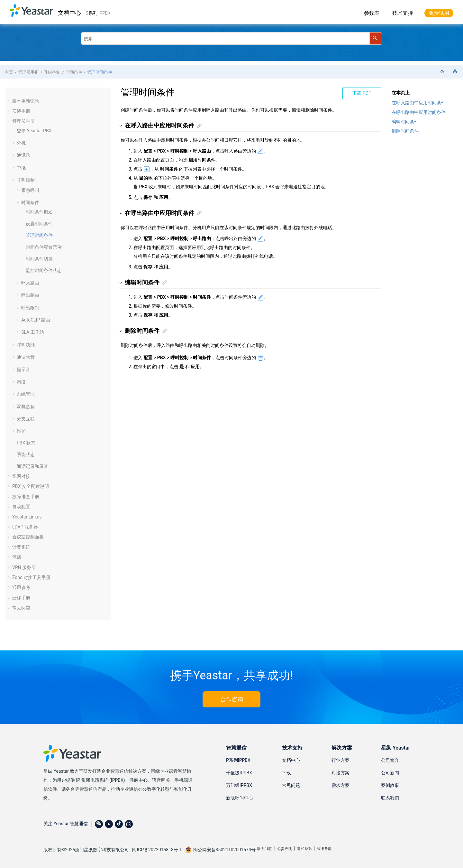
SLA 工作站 (33, 332)
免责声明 (285, 849)
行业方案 (340, 760)
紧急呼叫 (30, 190)
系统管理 (26, 394)
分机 (21, 143)
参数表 (372, 13)
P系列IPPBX (238, 760)
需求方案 (340, 785)
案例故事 (390, 785)
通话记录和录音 (32, 466)
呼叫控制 (52, 72)
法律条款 (324, 849)
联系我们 (390, 798)
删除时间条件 (405, 131)
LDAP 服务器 (25, 527)
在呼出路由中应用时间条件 (419, 112)
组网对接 (21, 476)
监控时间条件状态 (44, 270)
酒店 (17, 557)
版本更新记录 (26, 101)
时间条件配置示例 (44, 247)
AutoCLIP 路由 (36, 320)
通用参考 (21, 587)
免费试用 (439, 13)
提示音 (23, 369)
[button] (10, 101)
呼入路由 (30, 283)
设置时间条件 (39, 224)
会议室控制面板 (28, 537)
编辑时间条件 (405, 122)
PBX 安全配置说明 (31, 486)
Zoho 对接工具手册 (31, 577)
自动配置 (21, 507)
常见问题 (21, 608)
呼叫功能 (26, 345)
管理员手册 (28, 72)
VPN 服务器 (24, 567)
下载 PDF (362, 93)
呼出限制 (30, 308)
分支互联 (26, 419)
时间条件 (74, 72)
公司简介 (390, 760)
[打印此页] (456, 72)
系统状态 (26, 454)
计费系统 (21, 547)
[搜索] (376, 38)
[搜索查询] (232, 38)
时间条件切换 (39, 259)
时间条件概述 (39, 212)
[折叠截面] (443, 72)
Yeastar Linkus (27, 517)
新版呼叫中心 (240, 798)
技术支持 (403, 13)
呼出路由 (30, 295)
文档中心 (69, 13)
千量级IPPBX (239, 773)
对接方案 (340, 773)
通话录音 (26, 357)
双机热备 (26, 406)
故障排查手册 (26, 497)
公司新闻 (390, 773)
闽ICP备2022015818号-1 (157, 850)
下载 (286, 773)
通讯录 (23, 155)
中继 (21, 168)
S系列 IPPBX (98, 13)
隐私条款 (304, 849)
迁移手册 (21, 598)
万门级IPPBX (239, 785)
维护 (21, 431)
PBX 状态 (26, 443)
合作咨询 (232, 699)
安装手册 (21, 111)
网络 (21, 382)
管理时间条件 (100, 72)
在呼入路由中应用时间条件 (419, 103)
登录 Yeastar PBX (34, 131)
